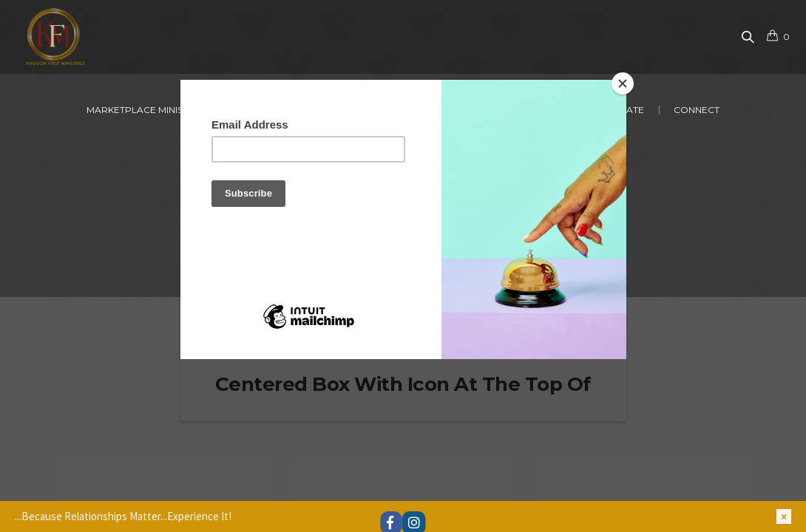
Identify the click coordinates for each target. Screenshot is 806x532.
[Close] (623, 83)
